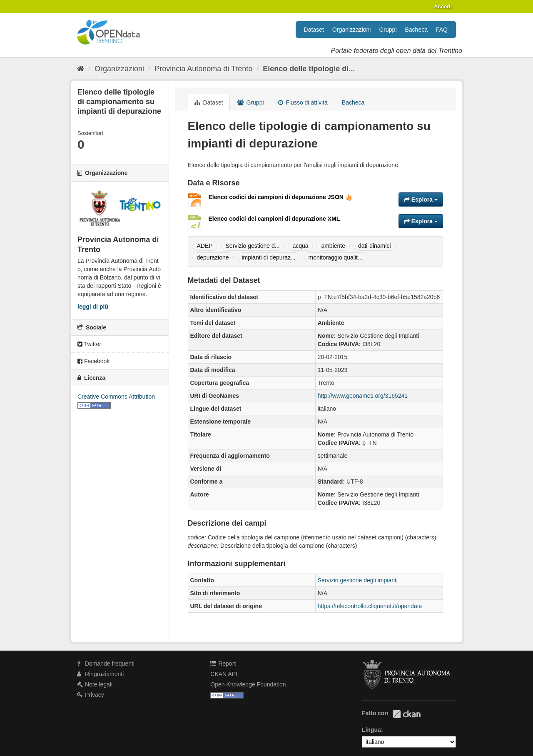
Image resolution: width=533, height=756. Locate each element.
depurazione (213, 257)
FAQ (442, 30)
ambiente (333, 246)
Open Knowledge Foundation (248, 684)
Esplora (421, 200)
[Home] (81, 69)
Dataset (314, 30)
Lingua (371, 730)
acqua (300, 246)
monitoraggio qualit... (336, 257)
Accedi (443, 6)
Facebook (93, 361)
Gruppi (388, 30)
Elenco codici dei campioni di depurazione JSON (280, 197)
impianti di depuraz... (268, 257)
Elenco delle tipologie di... (309, 69)
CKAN (406, 714)
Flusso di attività (303, 102)
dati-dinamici (375, 246)
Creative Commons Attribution (116, 397)
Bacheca (416, 30)
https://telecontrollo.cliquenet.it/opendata (370, 606)
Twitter (89, 344)
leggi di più (93, 307)
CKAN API (224, 674)
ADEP (205, 246)
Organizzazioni (352, 30)
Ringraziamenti (100, 674)
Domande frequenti (106, 664)
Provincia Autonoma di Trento (203, 69)
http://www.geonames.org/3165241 (363, 396)
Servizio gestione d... (253, 246)
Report (223, 664)
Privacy (91, 695)
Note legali (95, 684)
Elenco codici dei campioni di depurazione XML (274, 219)
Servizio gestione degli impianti (358, 580)
